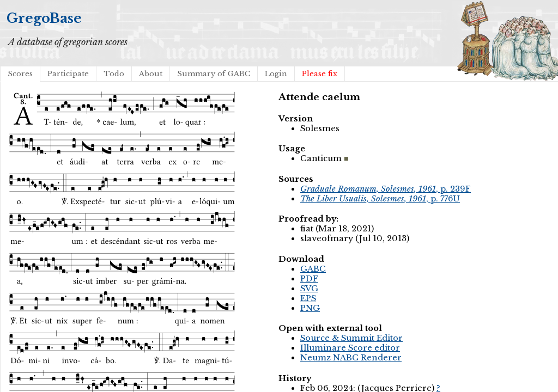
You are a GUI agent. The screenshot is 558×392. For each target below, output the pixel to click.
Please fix (320, 74)
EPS (308, 298)
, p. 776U (380, 199)
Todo (114, 74)
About (151, 74)
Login (276, 74)
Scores (20, 74)
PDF (309, 279)
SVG (309, 289)
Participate (68, 74)
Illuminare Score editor (350, 348)
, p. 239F (386, 189)
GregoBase (44, 18)
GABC (313, 269)
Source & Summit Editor (351, 338)
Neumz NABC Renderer (351, 358)
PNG (310, 308)
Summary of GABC (214, 74)
